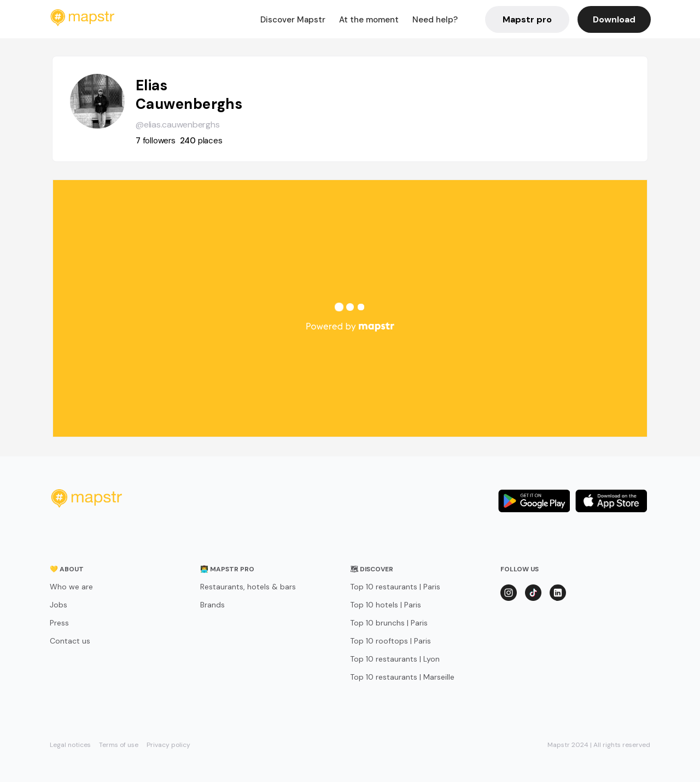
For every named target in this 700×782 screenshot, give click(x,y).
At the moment (369, 20)
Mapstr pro (527, 19)
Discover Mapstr (293, 20)
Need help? (435, 20)
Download (614, 19)
